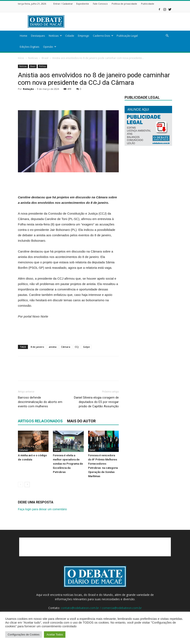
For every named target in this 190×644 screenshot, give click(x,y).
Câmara (66, 347)
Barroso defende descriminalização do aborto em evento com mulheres (40, 402)
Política (42, 66)
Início (21, 58)
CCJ (77, 347)
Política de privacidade (124, 4)
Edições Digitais (30, 47)
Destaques (38, 36)
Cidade (70, 36)
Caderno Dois (103, 36)
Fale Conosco (100, 4)
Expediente (83, 4)
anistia (53, 347)
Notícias (55, 36)
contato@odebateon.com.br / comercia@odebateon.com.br (101, 608)
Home (24, 36)
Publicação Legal (127, 36)
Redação (28, 89)
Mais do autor (81, 421)
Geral (57, 450)
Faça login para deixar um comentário (42, 509)
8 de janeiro (37, 347)
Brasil (45, 58)
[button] (167, 36)
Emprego (84, 36)
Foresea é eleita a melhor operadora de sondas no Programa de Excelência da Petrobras (68, 464)
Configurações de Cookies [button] (24, 635)
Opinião (50, 47)
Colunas (24, 450)
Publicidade (148, 4)
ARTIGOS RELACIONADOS (40, 421)
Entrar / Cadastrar (63, 4)
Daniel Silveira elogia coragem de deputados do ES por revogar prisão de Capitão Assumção (96, 402)
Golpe (86, 347)
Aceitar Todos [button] (55, 635)
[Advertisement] (123, 21)
